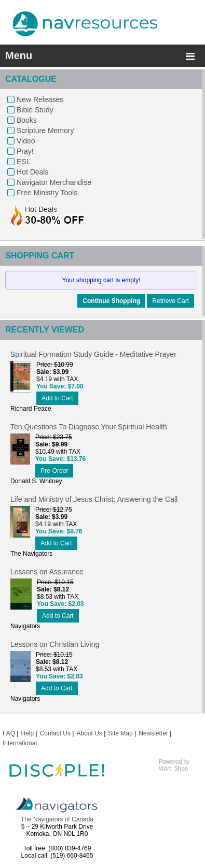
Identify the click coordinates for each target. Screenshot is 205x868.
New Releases (40, 99)
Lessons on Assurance (47, 572)
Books (27, 120)
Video (26, 141)
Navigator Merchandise (54, 182)
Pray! (25, 151)
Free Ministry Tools (47, 193)
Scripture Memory (45, 131)
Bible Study (35, 110)
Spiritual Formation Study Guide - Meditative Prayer (93, 354)
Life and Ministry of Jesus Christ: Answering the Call (94, 499)
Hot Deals (32, 172)
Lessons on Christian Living (55, 644)
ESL (23, 162)
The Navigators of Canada (57, 819)
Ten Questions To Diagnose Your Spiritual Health (89, 427)
